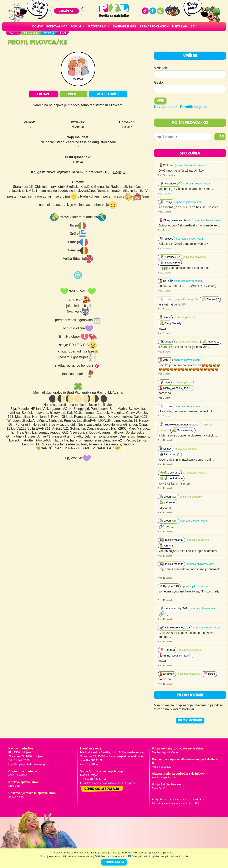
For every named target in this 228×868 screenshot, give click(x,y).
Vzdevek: (161, 68)
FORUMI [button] (76, 26)
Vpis (160, 101)
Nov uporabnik (166, 107)
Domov (37, 26)
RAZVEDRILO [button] (97, 26)
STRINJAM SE (114, 862)
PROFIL (73, 94)
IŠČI (221, 137)
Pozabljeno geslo (194, 107)
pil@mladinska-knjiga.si (34, 764)
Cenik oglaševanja (102, 789)
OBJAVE (43, 94)
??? (193, 26)
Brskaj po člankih (154, 26)
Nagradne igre (125, 26)
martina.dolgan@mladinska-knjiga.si (113, 783)
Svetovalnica (57, 26)
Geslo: (159, 82)
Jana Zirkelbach (18, 775)
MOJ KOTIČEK (108, 94)
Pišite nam (180, 26)
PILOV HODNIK (190, 721)
